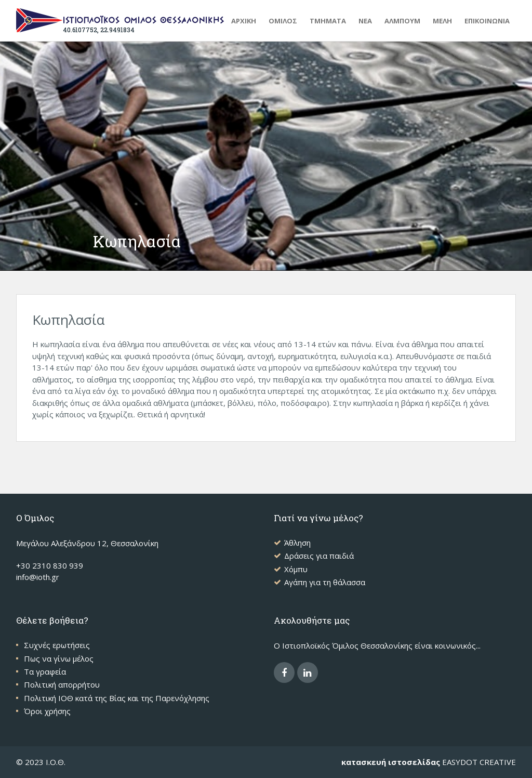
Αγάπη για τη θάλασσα (325, 582)
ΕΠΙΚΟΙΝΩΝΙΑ (487, 21)
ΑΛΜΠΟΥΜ (402, 21)
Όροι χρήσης (47, 711)
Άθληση (297, 543)
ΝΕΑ (365, 21)
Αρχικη (244, 21)
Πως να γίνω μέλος (59, 658)
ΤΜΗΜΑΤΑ (328, 21)
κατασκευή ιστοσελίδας (391, 762)
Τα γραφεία (45, 671)
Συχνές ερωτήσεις (57, 645)
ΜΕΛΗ (442, 21)
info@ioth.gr (38, 577)
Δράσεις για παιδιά (319, 556)
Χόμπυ (296, 569)
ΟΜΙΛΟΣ (283, 21)
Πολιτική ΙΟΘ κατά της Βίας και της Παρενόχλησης (117, 698)
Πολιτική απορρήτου (62, 684)
